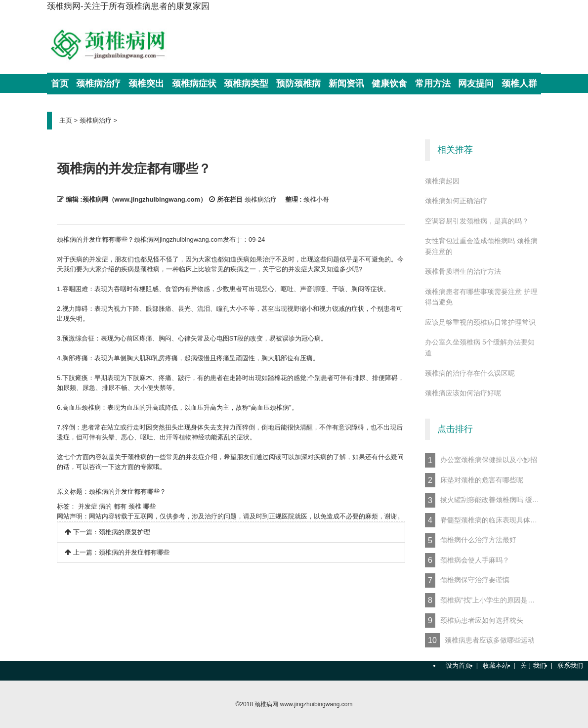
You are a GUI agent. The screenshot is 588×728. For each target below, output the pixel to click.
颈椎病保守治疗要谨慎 (467, 580)
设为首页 (459, 665)
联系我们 (570, 665)
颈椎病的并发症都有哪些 (134, 552)
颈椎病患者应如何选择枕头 (474, 621)
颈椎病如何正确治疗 (456, 201)
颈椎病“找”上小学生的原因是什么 (483, 600)
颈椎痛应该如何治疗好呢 (463, 393)
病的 (105, 506)
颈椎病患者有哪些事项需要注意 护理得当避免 (481, 297)
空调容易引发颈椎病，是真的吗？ (477, 221)
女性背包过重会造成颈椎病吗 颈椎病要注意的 (481, 246)
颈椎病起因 (442, 181)
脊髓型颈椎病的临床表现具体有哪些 (483, 520)
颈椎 (135, 506)
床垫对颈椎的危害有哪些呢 (474, 480)
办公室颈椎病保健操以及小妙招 (481, 460)
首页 (60, 84)
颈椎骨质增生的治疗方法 (463, 271)
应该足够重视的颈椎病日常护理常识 (480, 322)
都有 (120, 506)
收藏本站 (496, 665)
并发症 (88, 506)
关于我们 (533, 665)
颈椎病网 (266, 704)
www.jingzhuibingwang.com (316, 704)
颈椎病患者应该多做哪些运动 (480, 640)
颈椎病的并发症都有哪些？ (127, 492)
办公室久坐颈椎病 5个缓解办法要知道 (480, 347)
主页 (66, 120)
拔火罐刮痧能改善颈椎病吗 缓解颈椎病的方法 (483, 500)
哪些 (149, 506)
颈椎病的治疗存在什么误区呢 (470, 373)
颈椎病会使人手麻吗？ (467, 560)
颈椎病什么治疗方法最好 (479, 540)
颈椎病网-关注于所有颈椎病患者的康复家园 (128, 6)
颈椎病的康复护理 (125, 532)
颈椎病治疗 (96, 120)
